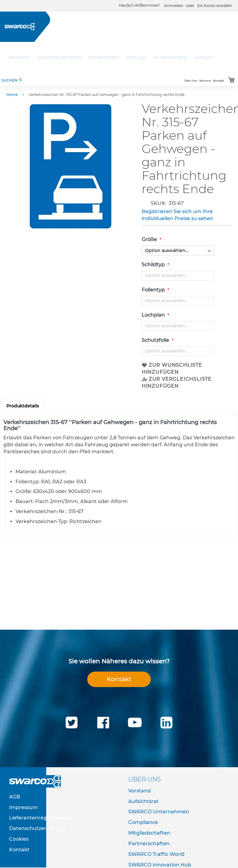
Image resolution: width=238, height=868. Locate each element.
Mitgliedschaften (149, 833)
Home (12, 95)
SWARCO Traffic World (156, 854)
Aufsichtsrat (143, 801)
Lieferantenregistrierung (40, 818)
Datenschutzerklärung (37, 828)
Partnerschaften (149, 844)
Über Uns (191, 81)
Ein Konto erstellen (215, 6)
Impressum (23, 807)
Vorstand (140, 791)
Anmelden (174, 6)
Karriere (205, 81)
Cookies (19, 839)
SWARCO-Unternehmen (159, 812)
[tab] (23, 406)
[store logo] (20, 27)
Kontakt (219, 81)
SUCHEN (12, 80)
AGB (15, 797)
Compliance (143, 822)
